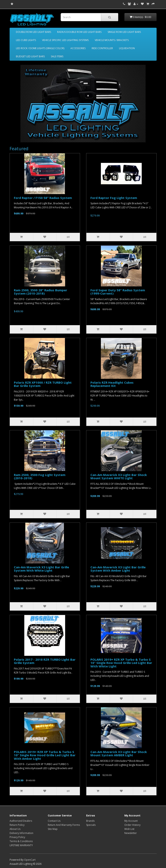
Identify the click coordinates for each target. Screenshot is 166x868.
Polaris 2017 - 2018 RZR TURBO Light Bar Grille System (45, 661)
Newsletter (131, 833)
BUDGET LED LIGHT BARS (30, 56)
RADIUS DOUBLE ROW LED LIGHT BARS (79, 32)
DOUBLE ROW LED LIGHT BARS (33, 32)
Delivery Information (21, 833)
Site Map (53, 829)
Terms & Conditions (21, 841)
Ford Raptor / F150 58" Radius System (43, 198)
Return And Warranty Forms (64, 825)
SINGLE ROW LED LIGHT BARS (124, 32)
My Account (131, 821)
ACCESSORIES (78, 48)
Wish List (129, 829)
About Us (15, 829)
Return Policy (17, 825)
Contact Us (54, 821)
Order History (132, 825)
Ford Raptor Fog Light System (114, 198)
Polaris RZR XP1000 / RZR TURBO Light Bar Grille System (43, 384)
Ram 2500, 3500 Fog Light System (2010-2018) (40, 477)
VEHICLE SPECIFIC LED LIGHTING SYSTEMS (65, 40)
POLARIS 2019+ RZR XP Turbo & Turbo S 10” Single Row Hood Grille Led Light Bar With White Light (121, 663)
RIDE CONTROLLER (102, 48)
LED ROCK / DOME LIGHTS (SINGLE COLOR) (40, 48)
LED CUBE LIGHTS (26, 40)
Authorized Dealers (21, 821)
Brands (90, 821)
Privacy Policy (17, 837)
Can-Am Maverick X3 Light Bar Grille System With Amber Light (118, 569)
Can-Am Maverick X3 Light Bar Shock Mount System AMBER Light (119, 754)
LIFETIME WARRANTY (21, 845)
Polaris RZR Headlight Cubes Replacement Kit (112, 384)
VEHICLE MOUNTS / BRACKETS (112, 40)
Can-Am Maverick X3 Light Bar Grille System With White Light (41, 569)
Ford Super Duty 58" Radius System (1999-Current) (118, 292)
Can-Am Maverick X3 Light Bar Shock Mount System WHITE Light (119, 477)
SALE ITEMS (57, 56)
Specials (91, 825)
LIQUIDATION (127, 48)
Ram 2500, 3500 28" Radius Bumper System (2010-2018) (41, 292)
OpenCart (30, 860)
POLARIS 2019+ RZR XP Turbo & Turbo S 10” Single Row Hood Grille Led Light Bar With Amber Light (45, 755)
